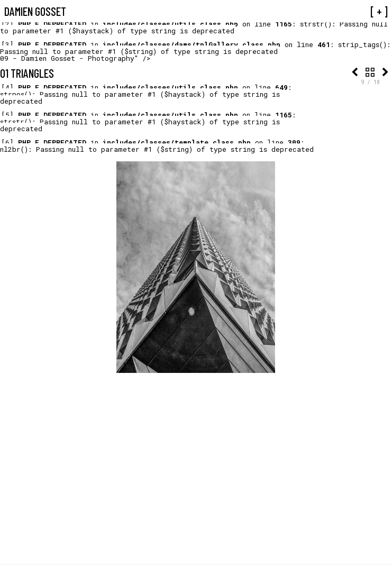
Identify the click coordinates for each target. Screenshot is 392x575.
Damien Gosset (35, 11)
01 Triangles (27, 73)
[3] (7, 44)
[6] (7, 142)
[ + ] (379, 11)
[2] (7, 24)
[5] (7, 115)
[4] (7, 87)
